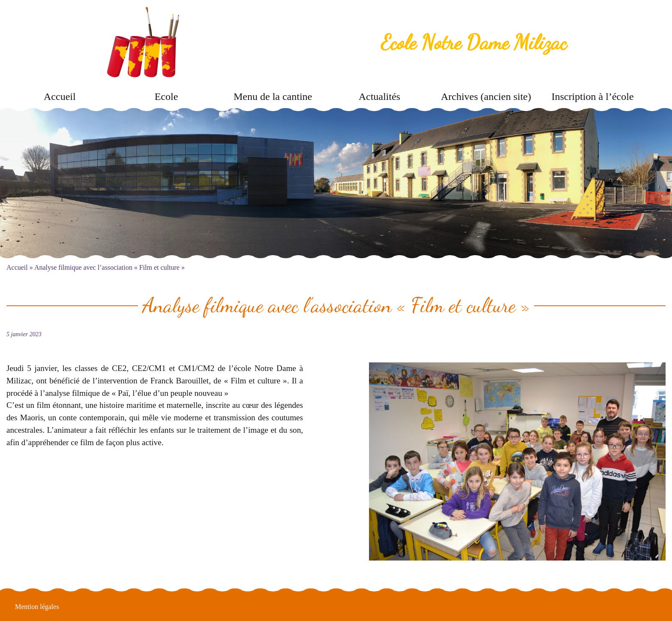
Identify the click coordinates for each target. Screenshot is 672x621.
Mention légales (37, 607)
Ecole (166, 96)
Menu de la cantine (273, 96)
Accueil (60, 96)
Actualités (379, 96)
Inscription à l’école (593, 96)
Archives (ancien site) (486, 96)
